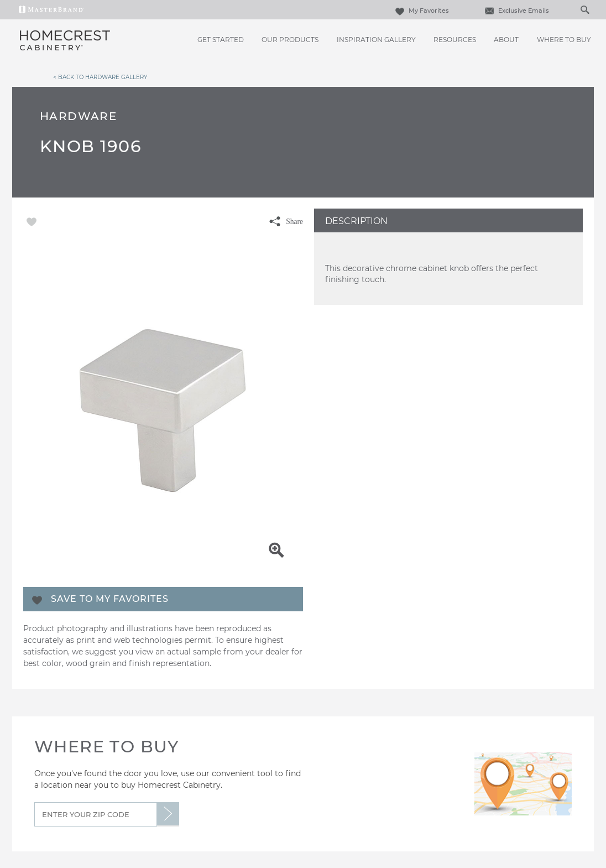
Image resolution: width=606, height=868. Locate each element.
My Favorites (421, 11)
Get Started (221, 40)
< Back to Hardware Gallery (100, 77)
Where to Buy (564, 40)
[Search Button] (584, 9)
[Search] (573, 9)
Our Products (290, 40)
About (506, 40)
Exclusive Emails (516, 11)
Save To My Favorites (110, 599)
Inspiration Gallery (376, 40)
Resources (455, 40)
